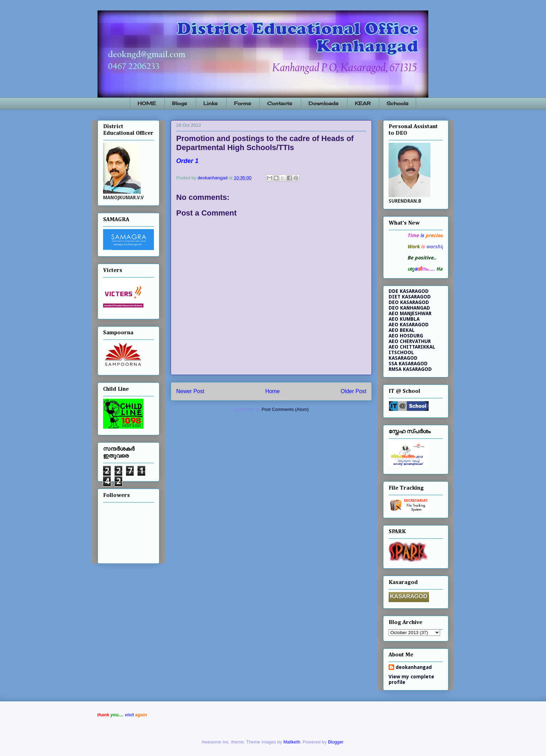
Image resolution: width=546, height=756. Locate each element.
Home (273, 391)
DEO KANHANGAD (409, 308)
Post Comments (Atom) (285, 409)
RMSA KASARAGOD (410, 369)
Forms (243, 103)
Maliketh (292, 742)
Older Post (353, 391)
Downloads (323, 103)
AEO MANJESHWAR (410, 313)
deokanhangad (414, 667)
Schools (397, 103)
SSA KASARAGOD (408, 364)
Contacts (280, 103)
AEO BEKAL (402, 330)
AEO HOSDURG (406, 336)
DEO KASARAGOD (409, 302)
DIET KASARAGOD (410, 297)
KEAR (363, 103)
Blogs (180, 103)
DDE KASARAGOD (409, 291)
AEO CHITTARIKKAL (412, 347)
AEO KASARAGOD (409, 325)
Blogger (336, 742)
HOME (147, 103)
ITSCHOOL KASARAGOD (403, 355)
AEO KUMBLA (404, 319)
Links (210, 103)
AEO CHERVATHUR (410, 341)
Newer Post (190, 391)
